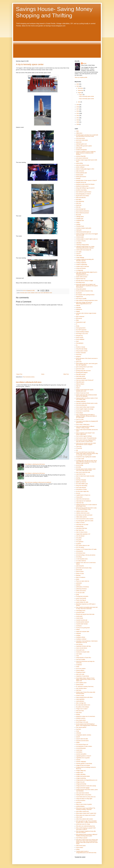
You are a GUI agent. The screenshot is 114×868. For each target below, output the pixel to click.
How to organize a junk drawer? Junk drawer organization (85, 434)
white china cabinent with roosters (85, 819)
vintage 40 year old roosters (83, 765)
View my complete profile (81, 77)
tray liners (79, 729)
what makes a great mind (82, 811)
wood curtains (80, 848)
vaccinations (79, 752)
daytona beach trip (81, 279)
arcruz (85, 63)
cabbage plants (80, 217)
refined (78, 630)
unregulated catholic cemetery (84, 735)
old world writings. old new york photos (86, 555)
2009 (78, 122)
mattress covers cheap (82, 511)
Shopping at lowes (81, 672)
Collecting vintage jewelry (82, 245)
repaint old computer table (83, 632)
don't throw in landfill (81, 299)
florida (78, 326)
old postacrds (79, 551)
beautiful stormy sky (81, 182)
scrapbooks (79, 665)
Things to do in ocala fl (82, 709)
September (81, 90)
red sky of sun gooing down (83, 628)
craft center (79, 256)
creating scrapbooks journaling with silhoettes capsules (85, 260)
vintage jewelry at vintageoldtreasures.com (87, 780)
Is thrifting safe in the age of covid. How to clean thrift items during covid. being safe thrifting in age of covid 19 (87, 462)
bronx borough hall (81, 209)
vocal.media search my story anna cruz (86, 797)
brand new (79, 205)
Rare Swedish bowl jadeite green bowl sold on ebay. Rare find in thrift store (87, 608)
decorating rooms (80, 282)
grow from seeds (80, 369)
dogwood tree (80, 297)
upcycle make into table (82, 739)
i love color (79, 446)
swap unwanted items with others (84, 697)
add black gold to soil (81, 144)
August (80, 93)
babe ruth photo (80, 171)
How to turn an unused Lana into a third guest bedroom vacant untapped (86, 444)
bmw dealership (80, 201)
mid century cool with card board (84, 515)
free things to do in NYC (82, 334)
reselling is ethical (81, 637)
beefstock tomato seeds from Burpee (85, 184)
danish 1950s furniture (82, 277)
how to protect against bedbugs (84, 436)
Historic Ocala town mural (83, 393)
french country (80, 337)
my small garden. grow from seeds (85, 521)
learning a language (81, 480)
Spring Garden (80, 685)
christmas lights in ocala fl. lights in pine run (87, 239)
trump (78, 731)
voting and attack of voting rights (84, 799)
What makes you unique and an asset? (86, 815)
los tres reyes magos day (82, 491)
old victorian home (81, 553)
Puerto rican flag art (81, 600)
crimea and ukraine (81, 268)
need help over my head (82, 525)
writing (78, 849)
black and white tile (81, 198)
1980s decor (79, 133)
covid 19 (78, 254)
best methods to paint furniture (84, 192)
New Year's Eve (80, 530)
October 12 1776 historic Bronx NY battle (86, 549)
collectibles (79, 243)
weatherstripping (80, 806)
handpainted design (81, 378)
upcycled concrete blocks (82, 741)
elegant (78, 311)
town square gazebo (81, 727)
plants (78, 579)
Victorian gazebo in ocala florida (84, 764)
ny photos (79, 544)
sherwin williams (80, 670)
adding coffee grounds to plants (84, 146)
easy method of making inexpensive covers (87, 300)
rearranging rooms (81, 611)
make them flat (80, 503)
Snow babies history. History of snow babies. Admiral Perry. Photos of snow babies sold (86, 679)
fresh (77, 341)
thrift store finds (80, 711)
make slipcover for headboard (83, 501)
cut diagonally (80, 270)
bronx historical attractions (83, 211)
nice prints (79, 540)
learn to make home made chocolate (85, 476)
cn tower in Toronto (81, 241)
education (79, 308)
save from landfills (81, 660)
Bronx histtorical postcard (82, 213)
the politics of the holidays (83, 707)
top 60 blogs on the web (82, 722)
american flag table (81, 156)
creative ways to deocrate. (83, 266)
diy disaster (79, 293)
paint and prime (80, 566)
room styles (79, 654)
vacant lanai (79, 750)
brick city (78, 207)
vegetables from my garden (83, 758)
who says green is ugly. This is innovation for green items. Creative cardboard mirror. (87, 822)
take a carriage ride (81, 703)
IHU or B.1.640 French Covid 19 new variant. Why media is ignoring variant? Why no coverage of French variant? (87, 454)
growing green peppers (82, 373)
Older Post (66, 374)
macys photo (79, 497)
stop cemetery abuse (81, 688)
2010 (78, 120)
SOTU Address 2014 (81, 683)
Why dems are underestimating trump (85, 826)
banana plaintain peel (81, 173)
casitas (78, 222)
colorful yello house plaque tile (84, 250)
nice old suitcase (80, 536)
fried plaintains (80, 343)
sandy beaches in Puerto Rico (84, 658)
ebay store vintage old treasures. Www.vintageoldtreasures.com (84, 303)
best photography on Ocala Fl (83, 194)
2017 (78, 109)
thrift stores (79, 713)
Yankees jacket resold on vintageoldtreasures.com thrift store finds (86, 852)
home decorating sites (82, 405)
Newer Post (19, 374)
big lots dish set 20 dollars (83, 196)
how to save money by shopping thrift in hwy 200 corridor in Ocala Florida (86, 441)
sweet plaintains (80, 701)
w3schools (79, 802)
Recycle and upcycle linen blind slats (85, 614)
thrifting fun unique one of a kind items (86, 716)
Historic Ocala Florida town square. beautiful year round (85, 390)
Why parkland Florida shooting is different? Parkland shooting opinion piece (87, 835)
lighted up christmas (81, 482)
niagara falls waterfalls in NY (83, 534)
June (79, 102)
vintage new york (80, 782)
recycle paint (79, 616)
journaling (79, 467)
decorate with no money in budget (85, 281)
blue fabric (79, 200)
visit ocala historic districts (83, 793)
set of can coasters (81, 669)
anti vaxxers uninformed (82, 158)
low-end (78, 493)
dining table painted (81, 289)
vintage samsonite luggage (83, 788)
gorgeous (78, 357)
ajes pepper (79, 148)
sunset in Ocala (80, 695)
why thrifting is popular (82, 838)
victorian (78, 760)
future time (79, 355)
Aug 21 (81, 95)
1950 (77, 131)
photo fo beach (80, 572)
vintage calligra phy (81, 771)
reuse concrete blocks (82, 648)
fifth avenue (79, 318)
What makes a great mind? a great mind (86, 813)
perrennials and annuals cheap (84, 568)
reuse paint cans (80, 650)
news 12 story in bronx (82, 532)
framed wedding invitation (82, 332)
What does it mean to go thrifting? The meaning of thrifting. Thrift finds (86, 809)
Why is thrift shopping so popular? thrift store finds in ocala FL (86, 829)
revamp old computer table (83, 652)
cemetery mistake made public (84, 228)
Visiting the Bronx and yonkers (84, 795)
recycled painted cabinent (82, 622)
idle (77, 450)
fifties (77, 320)
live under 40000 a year (82, 484)
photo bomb (79, 570)
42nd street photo (80, 138)
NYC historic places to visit (83, 546)
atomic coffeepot (80, 167)
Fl (77, 324)
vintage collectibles (81, 774)
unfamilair (79, 733)
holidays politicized (81, 401)
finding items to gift (81, 322)
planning (78, 575)
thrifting (78, 714)
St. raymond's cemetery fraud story (85, 687)
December (81, 88)
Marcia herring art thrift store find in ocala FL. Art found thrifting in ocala (86, 509)
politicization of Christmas (82, 587)
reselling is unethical (81, 639)
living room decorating (82, 486)
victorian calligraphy (81, 762)
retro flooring (79, 644)
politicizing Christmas (81, 589)
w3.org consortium (81, 800)
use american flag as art (82, 744)
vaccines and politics (81, 754)
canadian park (80, 219)
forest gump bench (81, 328)
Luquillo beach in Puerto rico (83, 495)
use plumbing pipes (81, 748)
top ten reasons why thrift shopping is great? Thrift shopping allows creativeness (87, 725)
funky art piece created (82, 351)
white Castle (79, 817)
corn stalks (79, 252)
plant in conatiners (81, 577)
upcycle (78, 737)
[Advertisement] (57, 42)
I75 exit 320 (79, 448)
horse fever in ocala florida (83, 411)
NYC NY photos (80, 547)
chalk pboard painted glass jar (84, 232)
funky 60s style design (82, 349)
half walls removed (81, 374)
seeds (78, 667)
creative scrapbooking (82, 265)
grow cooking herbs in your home (84, 367)
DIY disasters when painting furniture (85, 295)
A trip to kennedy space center (30, 64)
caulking (78, 224)
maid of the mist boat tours (83, 499)
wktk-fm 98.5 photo (81, 846)
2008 (78, 124)
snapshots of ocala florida (82, 676)
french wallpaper (80, 339)
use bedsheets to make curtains (84, 746)
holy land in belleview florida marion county (87, 403)
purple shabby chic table (82, 602)
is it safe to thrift (80, 459)
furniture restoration (81, 353)
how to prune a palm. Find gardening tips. (86, 438)
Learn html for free (81, 474)
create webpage (80, 258)
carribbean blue (80, 220)
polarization (79, 583)
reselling (78, 635)
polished (78, 585)
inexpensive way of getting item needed (86, 457)
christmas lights (80, 237)
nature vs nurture (80, 523)
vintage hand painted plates (83, 776)
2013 (78, 113)
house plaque (79, 413)
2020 (78, 105)
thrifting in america (81, 718)
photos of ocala (80, 574)
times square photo (81, 720)
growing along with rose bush (83, 371)
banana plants (80, 175)
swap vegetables (80, 699)
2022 (78, 84)
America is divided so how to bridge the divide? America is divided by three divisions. (86, 153)
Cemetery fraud (80, 226)
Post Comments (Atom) (29, 377)
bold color (79, 203)
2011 (78, 118)
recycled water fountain (82, 624)
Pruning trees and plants (82, 596)
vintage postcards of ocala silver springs (86, 786)
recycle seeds (80, 618)
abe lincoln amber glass (82, 140)
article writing (79, 163)
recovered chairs (80, 612)
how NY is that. (80, 419)
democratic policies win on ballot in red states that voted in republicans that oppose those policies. (87, 286)
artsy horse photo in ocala (83, 165)
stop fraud (79, 690)
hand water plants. (81, 376)
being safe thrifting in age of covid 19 (85, 188)
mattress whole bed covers (83, 513)
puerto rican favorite (81, 598)
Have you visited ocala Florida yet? (85, 380)
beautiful (78, 178)
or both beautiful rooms (82, 559)
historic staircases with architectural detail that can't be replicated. (86, 396)
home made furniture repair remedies (85, 407)
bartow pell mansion (81, 177)
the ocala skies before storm (83, 705)
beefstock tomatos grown (82, 186)
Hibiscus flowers (80, 384)
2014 (78, 111)
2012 (78, 116)
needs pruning (80, 526)
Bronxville (79, 215)
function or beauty (81, 347)
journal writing (80, 465)
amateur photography (81, 150)
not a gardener (80, 542)
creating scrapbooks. (81, 263)
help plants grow (80, 382)
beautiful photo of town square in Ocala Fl (86, 180)
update (78, 743)
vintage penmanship (81, 784)
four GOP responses (81, 330)
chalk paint (79, 230)
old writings (79, 557)
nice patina (79, 538)
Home (43, 374)
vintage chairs (80, 773)
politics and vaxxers (81, 591)
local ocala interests (81, 488)
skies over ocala (80, 674)
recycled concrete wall (82, 620)
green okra (79, 362)
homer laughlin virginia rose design (85, 409)
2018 (78, 107)
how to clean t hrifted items (83, 425)
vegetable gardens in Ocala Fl (84, 756)
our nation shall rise (81, 561)
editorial (78, 306)
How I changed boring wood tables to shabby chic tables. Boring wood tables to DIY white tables (86, 416)
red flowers (79, 626)
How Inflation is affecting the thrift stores (29, 382)
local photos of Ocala (81, 489)
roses (77, 656)
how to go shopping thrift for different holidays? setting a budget (85, 427)
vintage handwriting (81, 778)
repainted (78, 633)
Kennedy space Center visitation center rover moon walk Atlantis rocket (36, 293)
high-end (78, 386)
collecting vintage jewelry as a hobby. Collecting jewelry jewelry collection (85, 247)
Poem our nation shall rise (83, 581)
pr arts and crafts (80, 593)
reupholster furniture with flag (83, 646)
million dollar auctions (81, 517)
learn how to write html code (83, 472)
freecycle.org (79, 336)
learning (78, 478)
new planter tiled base (82, 528)
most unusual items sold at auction (85, 519)
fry (77, 345)
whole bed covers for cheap (83, 824)
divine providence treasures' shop (84, 291)
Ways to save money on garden (84, 804)
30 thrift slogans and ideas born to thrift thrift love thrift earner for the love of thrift (87, 136)
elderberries (79, 309)
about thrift (79, 142)
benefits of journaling (81, 190)
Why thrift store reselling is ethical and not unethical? (38, 482)
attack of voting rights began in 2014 (85, 169)
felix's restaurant (80, 317)
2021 (78, 86)
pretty (78, 595)
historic (78, 388)
